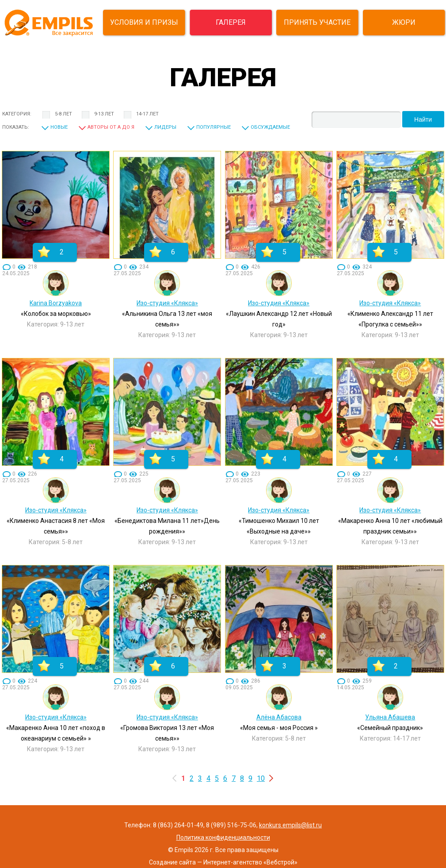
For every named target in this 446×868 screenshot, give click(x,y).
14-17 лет (147, 114)
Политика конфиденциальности (223, 837)
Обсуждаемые (270, 127)
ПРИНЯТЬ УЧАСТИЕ (317, 22)
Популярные (213, 127)
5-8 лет (63, 114)
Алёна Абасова (279, 717)
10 (261, 778)
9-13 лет (104, 114)
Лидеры (165, 127)
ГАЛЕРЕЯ (231, 22)
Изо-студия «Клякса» (167, 303)
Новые (59, 127)
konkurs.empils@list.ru (290, 825)
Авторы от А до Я (111, 127)
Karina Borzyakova (56, 303)
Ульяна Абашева (390, 717)
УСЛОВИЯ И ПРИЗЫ (144, 22)
